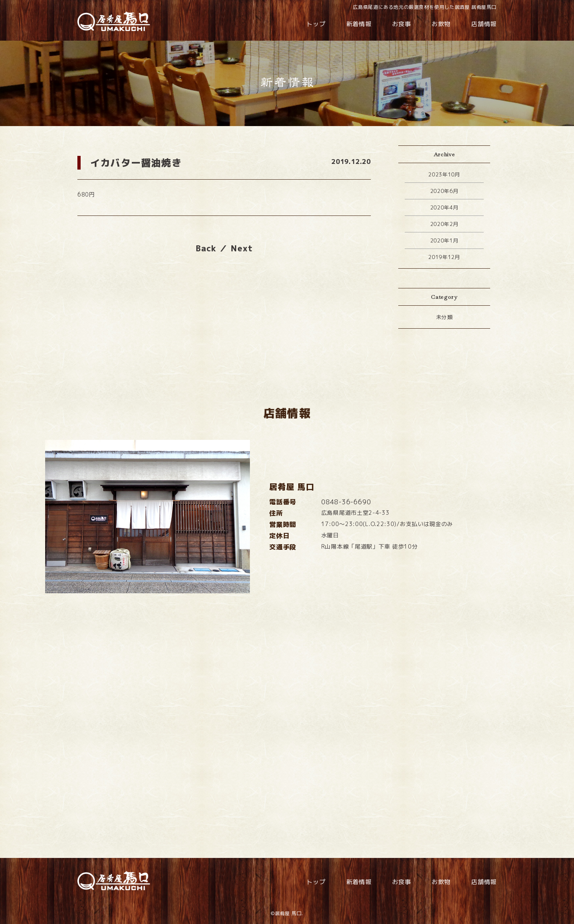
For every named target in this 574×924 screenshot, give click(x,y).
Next (242, 248)
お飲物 (441, 24)
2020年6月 (444, 191)
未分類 (444, 317)
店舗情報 (484, 24)
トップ (316, 24)
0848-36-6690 (346, 517)
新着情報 (359, 24)
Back (206, 248)
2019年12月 (444, 257)
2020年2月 (444, 224)
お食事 (402, 24)
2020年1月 (444, 240)
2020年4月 (444, 207)
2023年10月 (444, 174)
